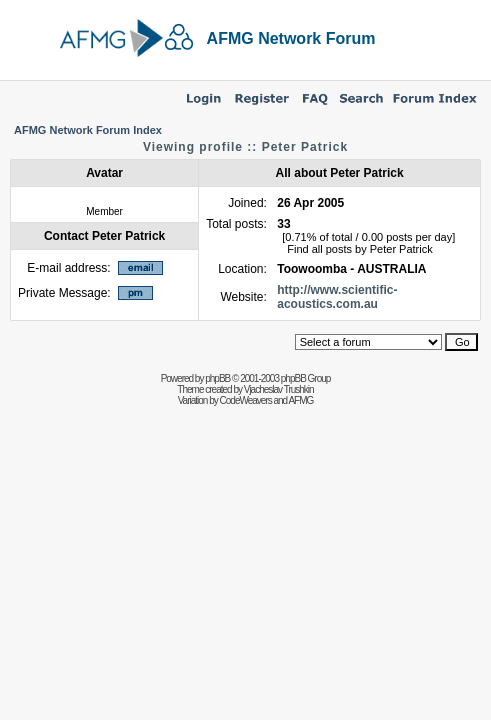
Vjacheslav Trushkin (279, 389)
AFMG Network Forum (291, 38)
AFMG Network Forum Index (88, 130)
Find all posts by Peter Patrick (360, 249)
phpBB (217, 378)
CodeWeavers (246, 400)
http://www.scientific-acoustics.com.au (337, 297)
